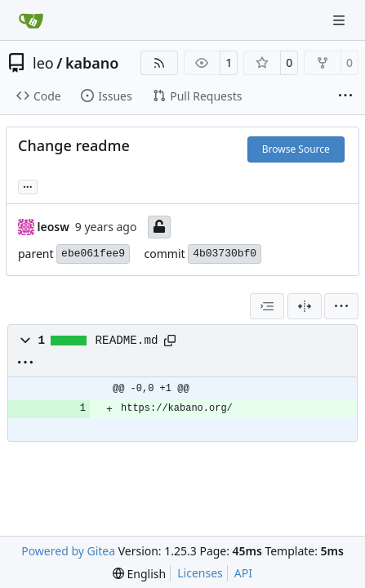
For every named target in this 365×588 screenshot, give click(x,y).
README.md (127, 341)
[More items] (345, 96)
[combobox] (267, 306)
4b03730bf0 (225, 254)
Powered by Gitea (68, 551)
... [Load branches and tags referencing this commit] (28, 185)
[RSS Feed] (159, 63)
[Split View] (305, 306)
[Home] (31, 20)
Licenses (200, 573)
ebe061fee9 (93, 254)
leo (43, 63)
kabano (92, 63)
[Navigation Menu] (341, 20)
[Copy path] (170, 341)
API (243, 573)
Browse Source (296, 149)
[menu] (341, 306)
